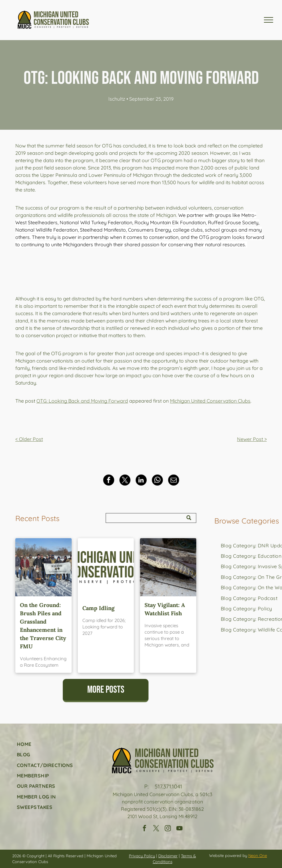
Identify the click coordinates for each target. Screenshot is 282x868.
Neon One (258, 855)
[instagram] (168, 829)
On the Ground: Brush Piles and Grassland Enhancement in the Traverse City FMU (43, 626)
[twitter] (156, 829)
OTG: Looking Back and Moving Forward (82, 401)
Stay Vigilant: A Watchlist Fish (165, 609)
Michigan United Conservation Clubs (210, 401)
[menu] (269, 20)
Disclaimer (168, 856)
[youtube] (179, 829)
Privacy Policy (142, 856)
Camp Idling (98, 608)
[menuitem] (246, 609)
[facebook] (145, 829)
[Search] (151, 518)
